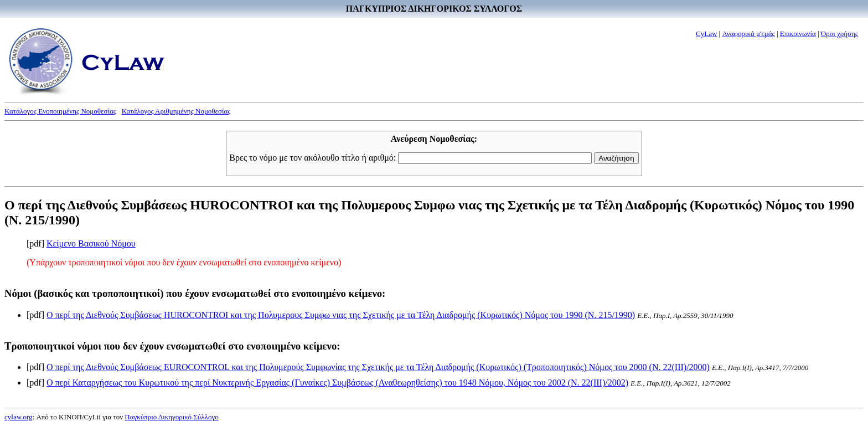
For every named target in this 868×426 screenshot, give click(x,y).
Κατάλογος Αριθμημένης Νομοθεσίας (176, 111)
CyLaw (706, 34)
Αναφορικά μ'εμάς (748, 34)
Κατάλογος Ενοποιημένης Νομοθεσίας (60, 111)
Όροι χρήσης (839, 34)
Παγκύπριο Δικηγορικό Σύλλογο (171, 417)
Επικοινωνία (798, 34)
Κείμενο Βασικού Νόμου (91, 243)
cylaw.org (19, 417)
